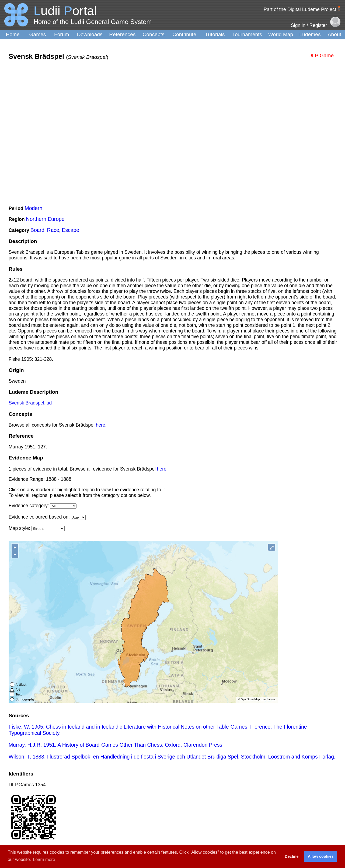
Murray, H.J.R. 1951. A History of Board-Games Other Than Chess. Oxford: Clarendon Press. (116, 745)
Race (53, 230)
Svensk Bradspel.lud (30, 403)
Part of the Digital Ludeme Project (300, 9)
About (334, 34)
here (101, 425)
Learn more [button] (44, 860)
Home (13, 34)
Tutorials (215, 34)
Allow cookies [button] (321, 856)
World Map (281, 34)
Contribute (184, 34)
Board (37, 230)
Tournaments (247, 34)
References (122, 34)
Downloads (90, 34)
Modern (34, 208)
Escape (71, 230)
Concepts (154, 34)
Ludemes (310, 34)
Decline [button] (292, 856)
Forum (62, 34)
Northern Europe (45, 219)
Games (38, 34)
